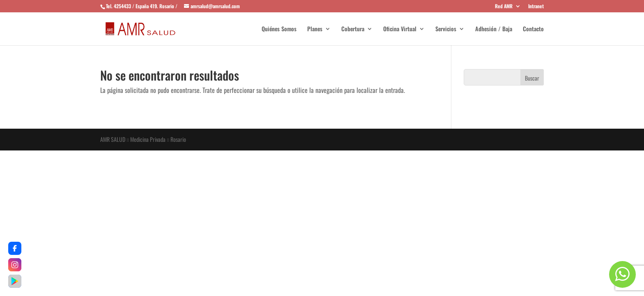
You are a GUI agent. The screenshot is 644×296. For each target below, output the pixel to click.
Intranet (536, 7)
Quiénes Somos (279, 29)
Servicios (446, 29)
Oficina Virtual (400, 29)
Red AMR (504, 7)
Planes (315, 29)
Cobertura (353, 29)
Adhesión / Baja (494, 29)
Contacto (533, 29)
